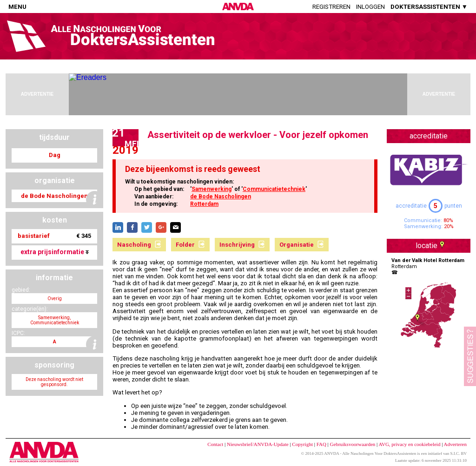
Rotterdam (204, 204)
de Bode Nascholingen (221, 197)
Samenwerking (212, 189)
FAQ (321, 444)
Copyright (302, 444)
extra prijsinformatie (55, 252)
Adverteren (455, 444)
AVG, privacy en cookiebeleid (409, 444)
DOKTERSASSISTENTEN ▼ (429, 7)
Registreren (331, 7)
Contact (215, 444)
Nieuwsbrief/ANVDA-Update (258, 444)
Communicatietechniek (274, 189)
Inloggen (370, 7)
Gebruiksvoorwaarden (353, 444)
